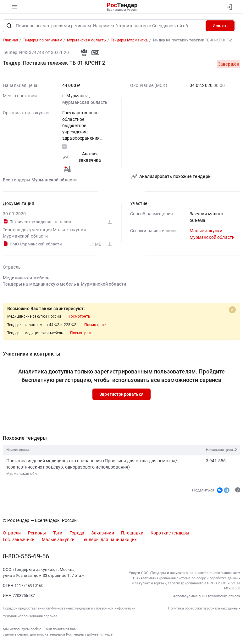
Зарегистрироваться (122, 394)
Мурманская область (85, 102)
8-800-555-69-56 (26, 556)
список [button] (234, 596)
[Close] (232, 310)
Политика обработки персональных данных (204, 608)
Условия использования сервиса (30, 616)
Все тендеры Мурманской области (40, 180)
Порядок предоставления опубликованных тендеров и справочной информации (69, 608)
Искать (220, 26)
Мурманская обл (22, 474)
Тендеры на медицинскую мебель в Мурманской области (64, 284)
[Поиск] (9, 26)
